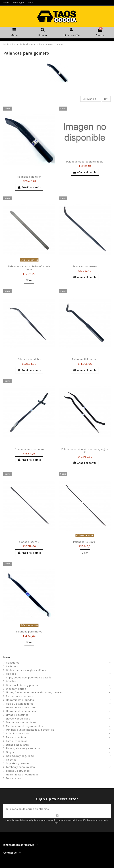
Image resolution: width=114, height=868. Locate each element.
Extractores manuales (20, 696)
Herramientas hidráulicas (22, 711)
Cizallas (11, 681)
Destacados (14, 778)
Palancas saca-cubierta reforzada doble (29, 268)
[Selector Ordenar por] (91, 99)
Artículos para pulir (18, 733)
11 (106, 99)
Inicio (30, 3)
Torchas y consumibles (20, 767)
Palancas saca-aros (85, 266)
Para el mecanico (17, 741)
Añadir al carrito (29, 187)
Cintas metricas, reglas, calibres (26, 670)
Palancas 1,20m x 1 (29, 542)
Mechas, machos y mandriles (24, 726)
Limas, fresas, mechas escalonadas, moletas (34, 692)
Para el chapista (16, 737)
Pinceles (11, 760)
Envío (6, 3)
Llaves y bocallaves (18, 719)
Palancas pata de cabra (29, 449)
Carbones (12, 666)
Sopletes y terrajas (18, 763)
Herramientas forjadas (20, 700)
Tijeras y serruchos (18, 771)
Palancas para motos (29, 632)
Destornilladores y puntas (22, 685)
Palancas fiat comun (85, 359)
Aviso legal (19, 3)
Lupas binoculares (17, 745)
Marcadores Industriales (21, 722)
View (29, 280)
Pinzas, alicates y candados (23, 748)
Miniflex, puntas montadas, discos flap (30, 730)
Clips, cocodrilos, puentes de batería (29, 678)
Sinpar (10, 752)
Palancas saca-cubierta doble (85, 162)
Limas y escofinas (17, 715)
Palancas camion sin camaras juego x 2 (85, 451)
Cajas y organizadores (20, 704)
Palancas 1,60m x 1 (85, 542)
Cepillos (11, 674)
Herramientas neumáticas (22, 775)
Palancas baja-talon (29, 177)
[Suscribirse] (57, 816)
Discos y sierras (16, 689)
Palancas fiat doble (29, 359)
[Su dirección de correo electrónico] (57, 809)
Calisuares (13, 663)
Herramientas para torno (21, 707)
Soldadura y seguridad (20, 756)
